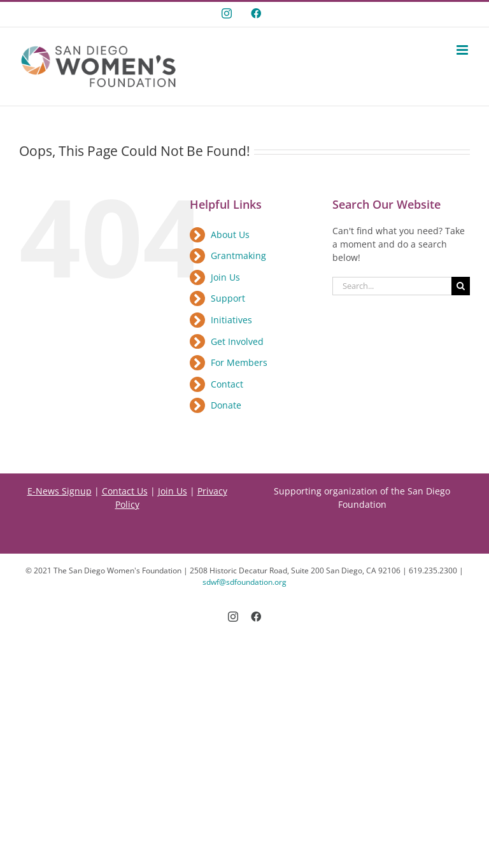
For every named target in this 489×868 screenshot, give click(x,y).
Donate (226, 405)
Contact (227, 384)
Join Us (225, 277)
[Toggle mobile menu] (463, 50)
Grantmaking (238, 255)
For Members (239, 362)
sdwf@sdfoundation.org (244, 582)
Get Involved (237, 341)
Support (228, 298)
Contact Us (125, 491)
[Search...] (392, 286)
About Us (230, 234)
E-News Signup (60, 491)
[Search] (461, 286)
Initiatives (231, 320)
